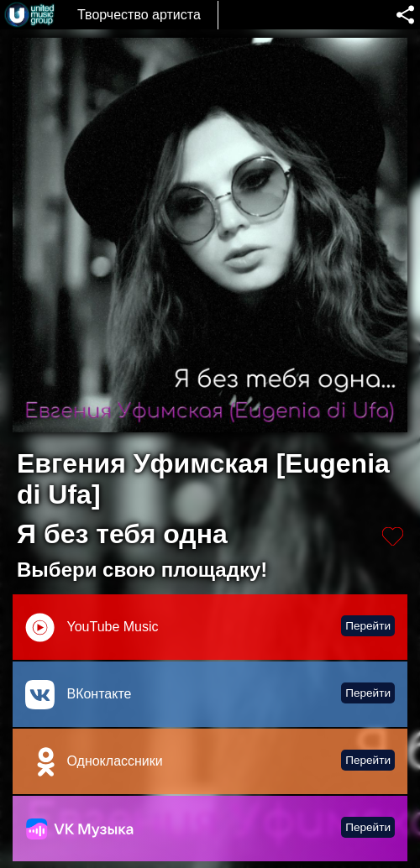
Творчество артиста (139, 15)
